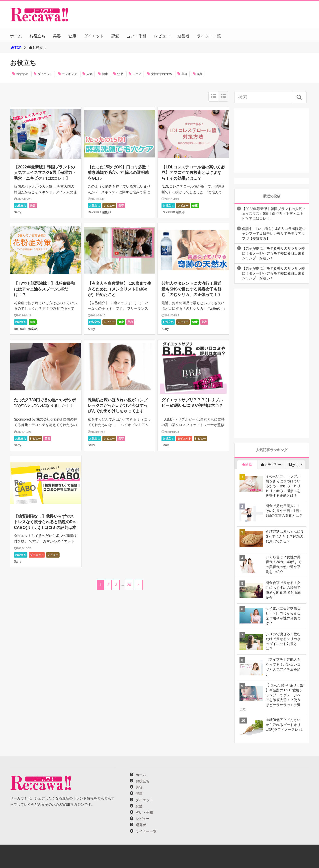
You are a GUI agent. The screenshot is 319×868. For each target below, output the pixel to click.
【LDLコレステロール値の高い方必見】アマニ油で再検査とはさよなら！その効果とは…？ (193, 173)
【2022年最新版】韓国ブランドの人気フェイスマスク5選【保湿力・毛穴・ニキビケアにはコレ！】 (45, 173)
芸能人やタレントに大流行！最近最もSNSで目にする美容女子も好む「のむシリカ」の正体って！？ (192, 289)
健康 (72, 36)
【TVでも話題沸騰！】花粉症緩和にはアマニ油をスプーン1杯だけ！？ (44, 289)
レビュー (162, 36)
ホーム (16, 36)
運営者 (183, 36)
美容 (57, 36)
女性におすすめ (161, 74)
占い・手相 (137, 36)
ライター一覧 (209, 36)
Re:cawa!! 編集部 (99, 212)
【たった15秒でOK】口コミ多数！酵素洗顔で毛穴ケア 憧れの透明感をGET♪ (119, 173)
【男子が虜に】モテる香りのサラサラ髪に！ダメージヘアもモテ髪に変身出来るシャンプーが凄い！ (273, 253)
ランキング (70, 74)
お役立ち (37, 36)
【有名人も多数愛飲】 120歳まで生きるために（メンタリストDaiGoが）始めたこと (120, 289)
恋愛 (115, 36)
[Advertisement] (272, 140)
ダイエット (94, 36)
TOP (16, 48)
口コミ (137, 74)
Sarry (18, 212)
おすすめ (22, 74)
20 (129, 585)
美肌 (200, 74)
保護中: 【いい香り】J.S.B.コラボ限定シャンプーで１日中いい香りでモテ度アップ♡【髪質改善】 (274, 234)
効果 (120, 74)
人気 (89, 74)
